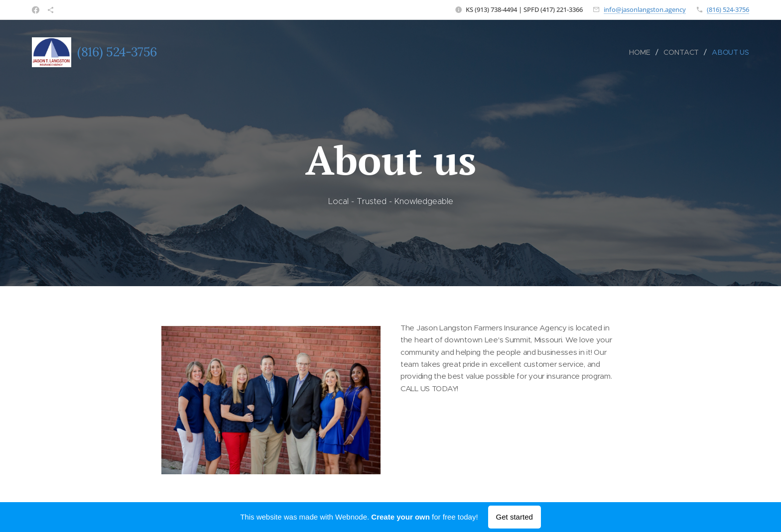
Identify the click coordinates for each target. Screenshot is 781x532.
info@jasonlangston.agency (645, 9)
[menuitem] (642, 52)
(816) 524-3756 (728, 9)
